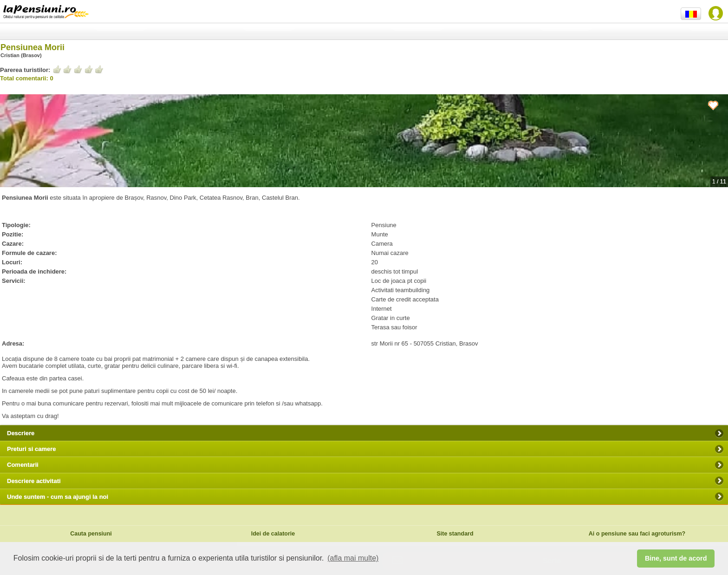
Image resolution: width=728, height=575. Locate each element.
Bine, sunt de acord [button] (676, 558)
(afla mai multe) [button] (353, 558)
